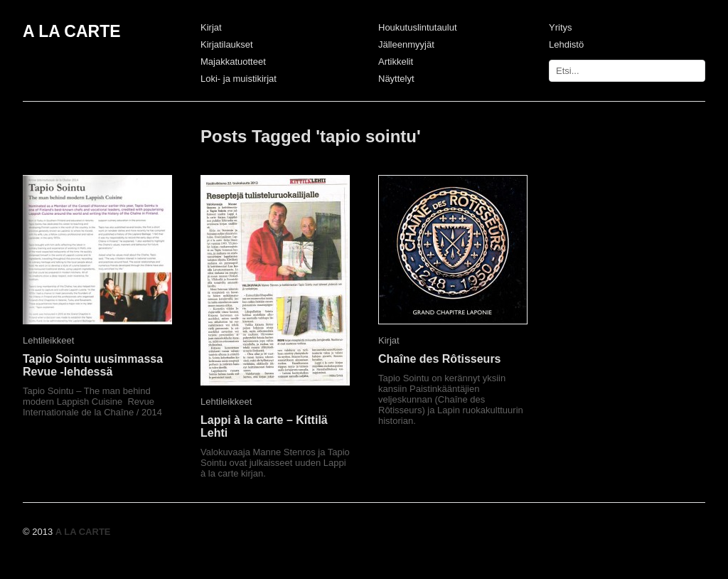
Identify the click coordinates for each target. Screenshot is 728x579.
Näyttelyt (396, 79)
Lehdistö (566, 44)
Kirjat (211, 27)
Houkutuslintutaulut (418, 27)
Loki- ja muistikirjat (239, 79)
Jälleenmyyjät (406, 44)
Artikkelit (396, 62)
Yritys (561, 27)
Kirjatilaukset (227, 44)
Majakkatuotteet (233, 62)
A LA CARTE (72, 31)
